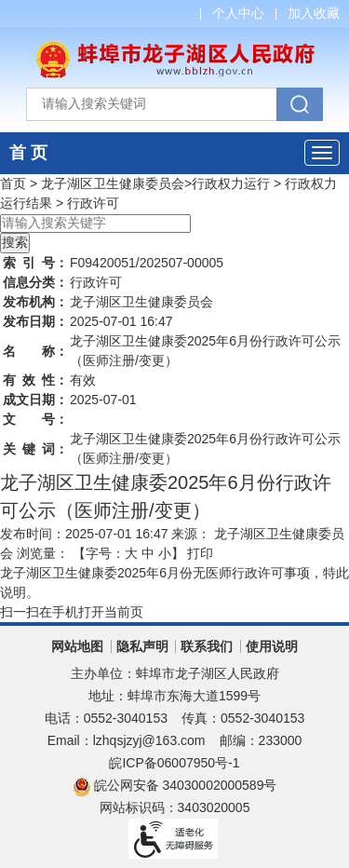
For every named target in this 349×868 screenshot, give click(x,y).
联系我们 (207, 646)
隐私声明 (142, 646)
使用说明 (272, 646)
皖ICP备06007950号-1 (174, 763)
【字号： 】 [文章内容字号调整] (128, 553)
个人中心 (238, 13)
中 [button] (148, 553)
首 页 (28, 153)
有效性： (35, 380)
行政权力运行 (231, 183)
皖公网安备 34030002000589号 (175, 785)
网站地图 (77, 646)
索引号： (35, 263)
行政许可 (93, 203)
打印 (200, 553)
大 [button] (131, 553)
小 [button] (165, 553)
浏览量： (43, 553)
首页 (13, 183)
